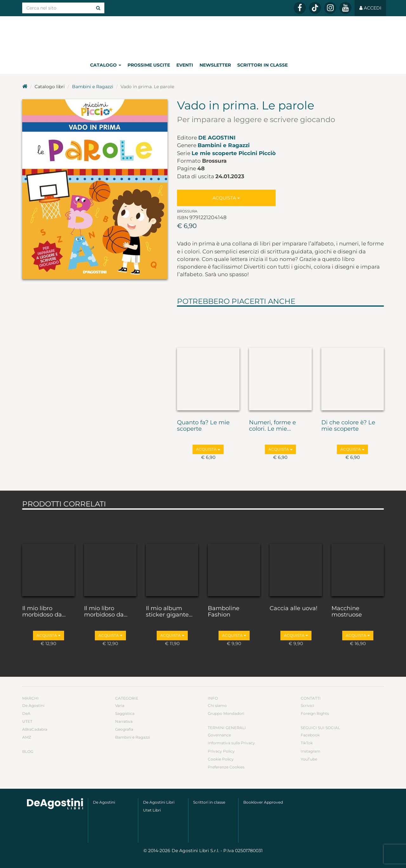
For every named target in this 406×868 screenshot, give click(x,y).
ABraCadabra (35, 729)
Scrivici (307, 705)
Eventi (185, 65)
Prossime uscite (149, 65)
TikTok (307, 743)
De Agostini (217, 138)
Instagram (311, 751)
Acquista (226, 198)
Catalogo (106, 65)
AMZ (27, 737)
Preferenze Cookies (226, 767)
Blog (28, 751)
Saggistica (125, 713)
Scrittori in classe (262, 65)
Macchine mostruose (347, 612)
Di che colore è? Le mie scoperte (348, 426)
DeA (26, 713)
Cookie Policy (221, 759)
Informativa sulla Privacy (231, 743)
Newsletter (215, 65)
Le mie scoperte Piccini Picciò (234, 153)
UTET (27, 721)
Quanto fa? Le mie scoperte (203, 426)
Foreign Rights (315, 713)
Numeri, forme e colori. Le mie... (272, 426)
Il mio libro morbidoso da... (44, 612)
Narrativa (124, 721)
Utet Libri (152, 810)
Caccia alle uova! (294, 609)
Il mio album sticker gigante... (169, 612)
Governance (219, 735)
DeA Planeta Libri (203, 36)
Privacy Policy (221, 751)
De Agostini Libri (159, 802)
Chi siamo (217, 705)
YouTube (309, 759)
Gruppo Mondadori (226, 713)
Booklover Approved (263, 802)
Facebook (310, 735)
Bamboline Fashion (224, 612)
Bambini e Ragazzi (93, 87)
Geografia (124, 729)
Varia (120, 705)
